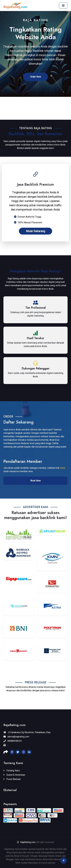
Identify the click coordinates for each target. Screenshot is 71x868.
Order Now (36, 77)
